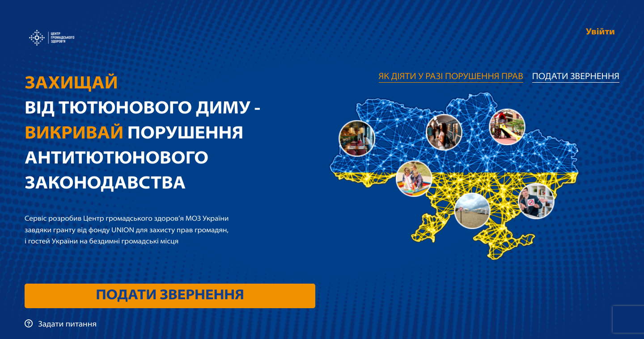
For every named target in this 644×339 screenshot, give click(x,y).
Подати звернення (170, 296)
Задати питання (61, 324)
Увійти (600, 32)
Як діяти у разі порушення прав (451, 77)
